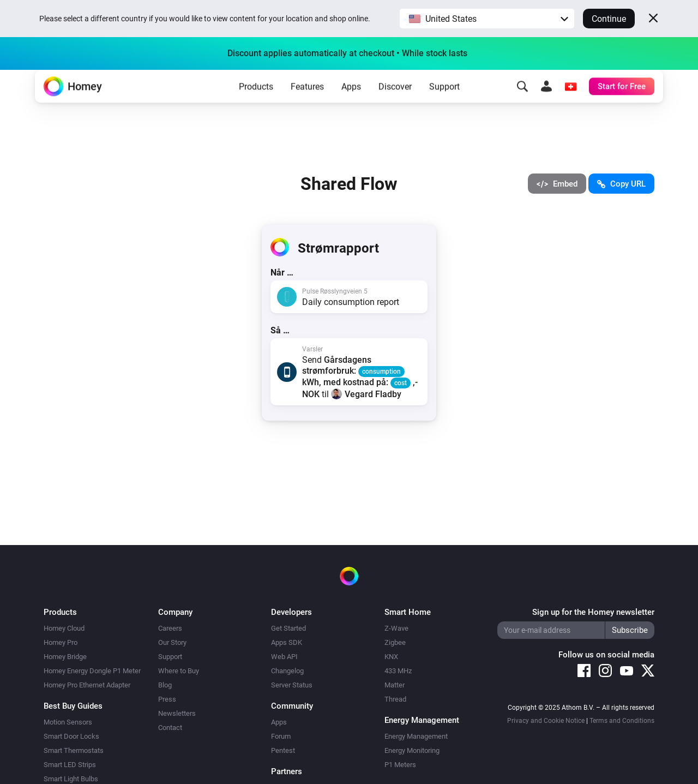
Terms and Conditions (622, 721)
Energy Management (416, 736)
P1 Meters (400, 765)
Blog (165, 685)
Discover (395, 104)
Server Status (292, 685)
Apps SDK (287, 642)
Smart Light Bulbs (71, 779)
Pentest (283, 750)
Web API (284, 657)
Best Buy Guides (73, 706)
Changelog (287, 671)
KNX (391, 657)
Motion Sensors (68, 722)
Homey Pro (61, 642)
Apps (351, 104)
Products (256, 104)
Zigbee (395, 642)
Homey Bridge (65, 657)
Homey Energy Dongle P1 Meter (92, 671)
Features (307, 104)
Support (444, 104)
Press (167, 699)
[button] (487, 19)
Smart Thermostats (74, 750)
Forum (281, 736)
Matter (395, 685)
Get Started (288, 628)
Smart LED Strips (70, 765)
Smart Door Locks (71, 736)
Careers (170, 628)
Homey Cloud (64, 628)
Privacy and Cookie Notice (546, 721)
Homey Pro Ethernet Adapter (87, 685)
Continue (609, 19)
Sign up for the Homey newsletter (593, 612)
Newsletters (177, 713)
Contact (170, 728)
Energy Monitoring (412, 750)
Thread (395, 699)
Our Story (172, 642)
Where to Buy (179, 671)
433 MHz (398, 671)
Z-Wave (396, 628)
